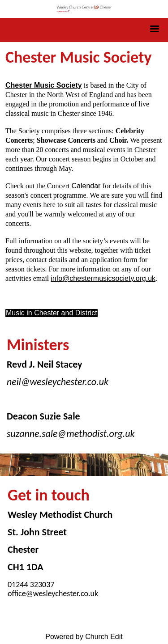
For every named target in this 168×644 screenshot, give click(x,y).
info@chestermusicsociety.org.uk (103, 278)
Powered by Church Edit (84, 637)
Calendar (87, 186)
